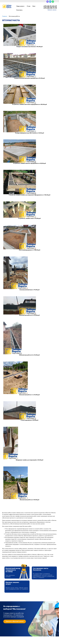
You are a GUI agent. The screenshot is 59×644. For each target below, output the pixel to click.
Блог (34, 6)
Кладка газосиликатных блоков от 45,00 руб (30, 47)
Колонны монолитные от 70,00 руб (30, 290)
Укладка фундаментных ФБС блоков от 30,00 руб (29, 133)
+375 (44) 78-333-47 (50, 6)
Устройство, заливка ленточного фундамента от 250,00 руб (29, 104)
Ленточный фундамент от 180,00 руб (30, 250)
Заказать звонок (52, 10)
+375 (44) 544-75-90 (50, 8)
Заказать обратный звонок (15, 621)
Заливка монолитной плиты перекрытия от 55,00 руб (29, 78)
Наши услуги (21, 6)
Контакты (19, 10)
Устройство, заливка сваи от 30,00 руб (29, 218)
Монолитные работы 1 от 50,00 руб (29, 395)
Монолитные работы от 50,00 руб (29, 500)
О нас (29, 6)
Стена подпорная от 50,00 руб (29, 420)
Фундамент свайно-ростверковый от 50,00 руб (29, 460)
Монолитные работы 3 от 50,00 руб (29, 315)
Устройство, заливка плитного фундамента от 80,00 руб (30, 163)
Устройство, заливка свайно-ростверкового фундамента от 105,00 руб (29, 195)
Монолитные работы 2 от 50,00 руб (29, 355)
